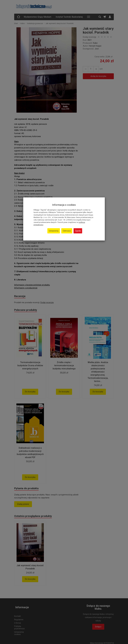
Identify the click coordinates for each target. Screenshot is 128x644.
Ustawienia (54, 231)
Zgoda (78, 231)
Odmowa (67, 231)
